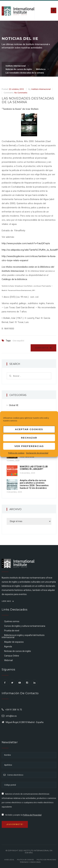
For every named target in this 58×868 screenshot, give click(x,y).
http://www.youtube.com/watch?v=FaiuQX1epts (26, 243)
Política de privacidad (46, 860)
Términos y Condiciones (30, 862)
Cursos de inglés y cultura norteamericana (25, 626)
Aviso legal (9, 860)
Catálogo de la (15, 279)
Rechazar (29, 438)
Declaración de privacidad (37, 453)
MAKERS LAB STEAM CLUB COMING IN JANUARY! (34, 468)
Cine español (18, 341)
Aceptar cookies (29, 429)
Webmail (8, 660)
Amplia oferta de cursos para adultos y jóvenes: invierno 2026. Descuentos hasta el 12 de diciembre (34, 484)
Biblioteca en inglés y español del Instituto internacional (23, 636)
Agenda (8, 647)
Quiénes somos (12, 621)
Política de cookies (16, 453)
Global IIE (14, 405)
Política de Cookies (25, 860)
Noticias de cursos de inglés (18, 651)
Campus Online (12, 656)
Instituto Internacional (41, 89)
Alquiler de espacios (14, 642)
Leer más (8, 601)
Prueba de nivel (12, 631)
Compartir (43, 348)
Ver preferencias (29, 446)
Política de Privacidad (32, 815)
